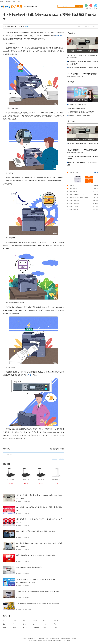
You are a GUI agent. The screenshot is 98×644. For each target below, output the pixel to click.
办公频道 (11, 7)
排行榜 (91, 6)
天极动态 (41, 639)
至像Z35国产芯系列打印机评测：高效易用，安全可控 (36, 531)
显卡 (34, 624)
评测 (89, 182)
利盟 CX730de (74, 207)
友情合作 (63, 639)
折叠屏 (35, 621)
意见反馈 (74, 639)
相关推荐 (7, 464)
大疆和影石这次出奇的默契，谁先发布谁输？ (81, 112)
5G (4, 621)
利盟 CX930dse (74, 204)
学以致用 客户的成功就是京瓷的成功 (30, 567)
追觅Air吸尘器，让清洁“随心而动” (78, 104)
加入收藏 (18, 1)
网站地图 (52, 639)
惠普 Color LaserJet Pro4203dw (79, 198)
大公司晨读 (36, 627)
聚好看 (5, 627)
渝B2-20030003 (33, 640)
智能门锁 (56, 621)
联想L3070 (73, 186)
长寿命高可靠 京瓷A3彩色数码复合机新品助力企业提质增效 (38, 603)
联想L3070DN (74, 172)
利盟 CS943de (74, 210)
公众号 (86, 6)
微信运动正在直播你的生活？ (83, 100)
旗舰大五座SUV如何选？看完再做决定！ (80, 116)
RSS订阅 (68, 639)
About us (30, 639)
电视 (4, 624)
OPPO (15, 621)
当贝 (24, 621)
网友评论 (7, 449)
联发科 (25, 627)
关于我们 (25, 639)
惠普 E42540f (73, 189)
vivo (44, 621)
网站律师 (57, 639)
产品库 (13, 1)
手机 (29, 375)
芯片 (45, 624)
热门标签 (7, 616)
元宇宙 (55, 627)
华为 (45, 627)
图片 (89, 179)
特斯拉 (15, 627)
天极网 (1, 1)
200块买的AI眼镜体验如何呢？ (77, 108)
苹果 (14, 624)
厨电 (24, 624)
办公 (36, 7)
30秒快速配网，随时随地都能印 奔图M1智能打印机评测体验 (38, 591)
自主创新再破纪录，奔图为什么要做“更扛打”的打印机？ (36, 555)
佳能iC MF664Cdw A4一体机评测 (83, 51)
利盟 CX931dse (74, 201)
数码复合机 (59, 36)
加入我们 (46, 639)
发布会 (96, 6)
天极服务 (36, 639)
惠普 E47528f (73, 192)
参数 (89, 177)
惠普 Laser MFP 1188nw (77, 195)
